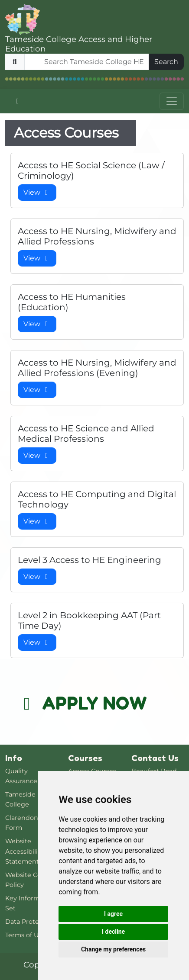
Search (166, 62)
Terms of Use (25, 935)
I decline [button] (113, 932)
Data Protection (30, 922)
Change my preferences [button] (113, 949)
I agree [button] (113, 914)
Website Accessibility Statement (24, 851)
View (37, 192)
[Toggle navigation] (172, 101)
